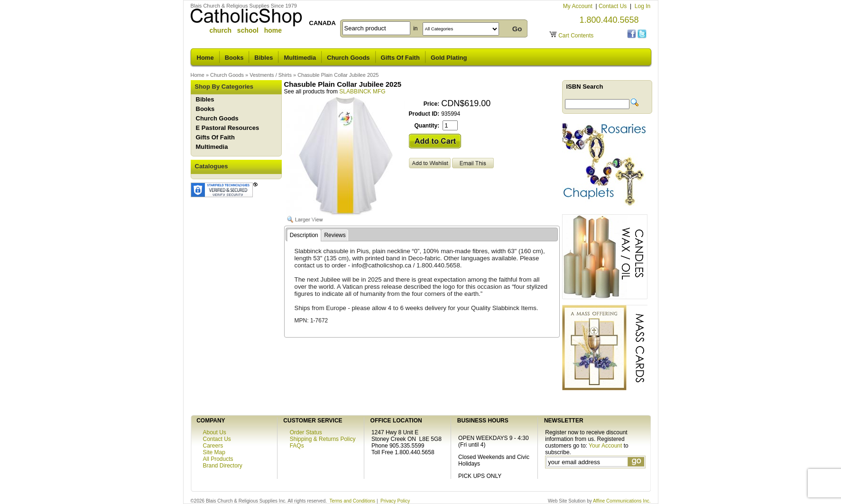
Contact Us (614, 6)
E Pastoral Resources (228, 128)
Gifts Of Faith (400, 58)
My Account (578, 6)
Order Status (306, 432)
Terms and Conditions (352, 501)
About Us (215, 432)
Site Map (214, 452)
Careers (213, 446)
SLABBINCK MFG (362, 92)
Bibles (263, 58)
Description (304, 235)
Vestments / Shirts (271, 75)
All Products (218, 459)
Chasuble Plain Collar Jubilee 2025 (338, 75)
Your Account (605, 446)
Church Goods (348, 58)
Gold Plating (449, 58)
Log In (642, 6)
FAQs (297, 446)
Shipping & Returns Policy (323, 439)
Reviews (335, 235)
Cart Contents (576, 36)
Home (205, 58)
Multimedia (300, 58)
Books (234, 58)
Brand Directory (223, 466)
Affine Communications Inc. (622, 501)
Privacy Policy (395, 501)
